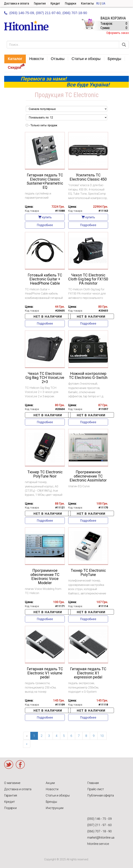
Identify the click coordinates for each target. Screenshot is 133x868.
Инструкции (55, 808)
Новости (52, 789)
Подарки (71, 3)
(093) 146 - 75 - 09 (99, 819)
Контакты (87, 3)
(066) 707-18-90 (75, 13)
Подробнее (45, 225)
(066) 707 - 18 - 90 (99, 831)
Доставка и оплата (17, 3)
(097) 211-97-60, (49, 13)
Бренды (51, 802)
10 (102, 736)
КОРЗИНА (88, 24)
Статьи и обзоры (58, 795)
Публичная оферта (101, 795)
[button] (15, 59)
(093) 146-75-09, (22, 13)
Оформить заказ (118, 33)
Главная (93, 783)
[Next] (27, 744)
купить (45, 217)
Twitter (9, 765)
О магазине (12, 783)
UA (104, 3)
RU (98, 3)
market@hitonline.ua (101, 837)
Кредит (55, 3)
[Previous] (27, 736)
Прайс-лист (96, 789)
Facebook (20, 765)
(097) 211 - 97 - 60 (99, 825)
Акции (50, 783)
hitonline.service (98, 844)
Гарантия (40, 3)
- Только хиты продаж (42, 125)
